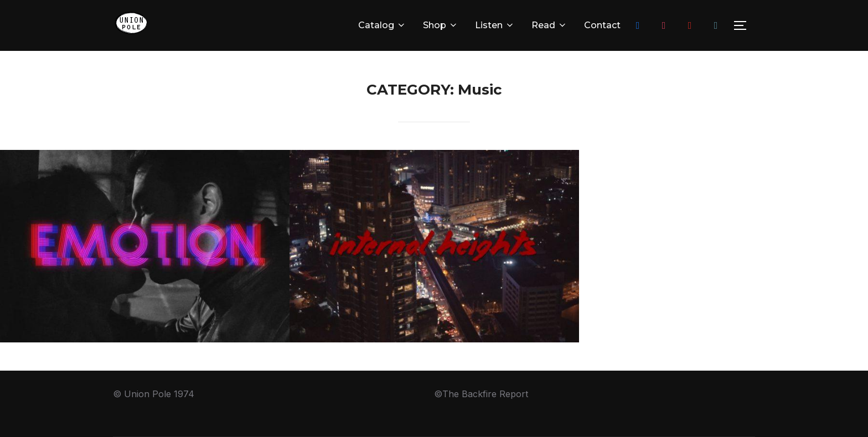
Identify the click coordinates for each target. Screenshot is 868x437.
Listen (495, 25)
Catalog (382, 25)
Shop (441, 25)
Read (549, 25)
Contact (602, 25)
